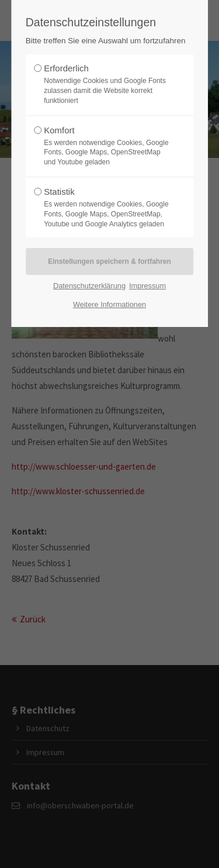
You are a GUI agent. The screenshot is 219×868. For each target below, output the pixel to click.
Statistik (106, 208)
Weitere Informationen (109, 304)
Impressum (147, 286)
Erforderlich (106, 84)
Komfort (106, 146)
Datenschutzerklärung (89, 286)
